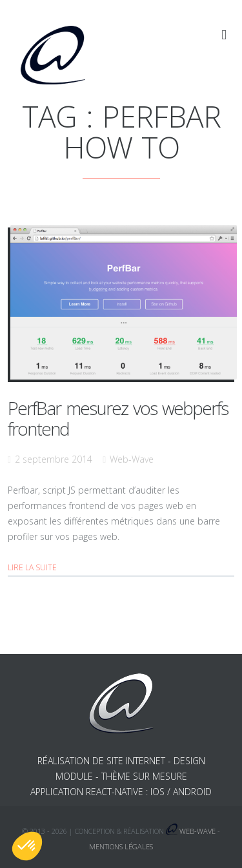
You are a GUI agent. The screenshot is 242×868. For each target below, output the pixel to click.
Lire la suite (32, 567)
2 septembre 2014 (54, 459)
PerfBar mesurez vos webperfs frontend (118, 418)
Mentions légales (121, 846)
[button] (27, 846)
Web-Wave (132, 459)
